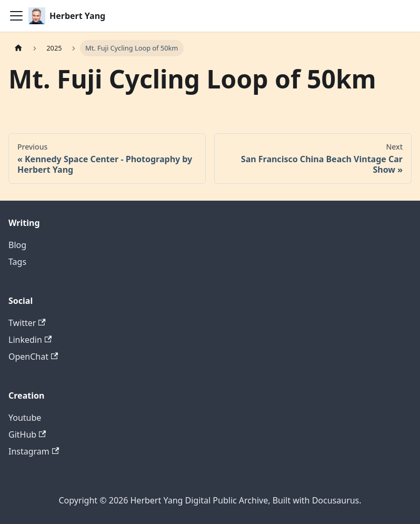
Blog (17, 245)
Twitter (27, 323)
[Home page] (18, 48)
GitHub (27, 434)
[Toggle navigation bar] (16, 16)
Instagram (34, 451)
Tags (17, 262)
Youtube (25, 418)
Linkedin (30, 340)
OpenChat (33, 357)
